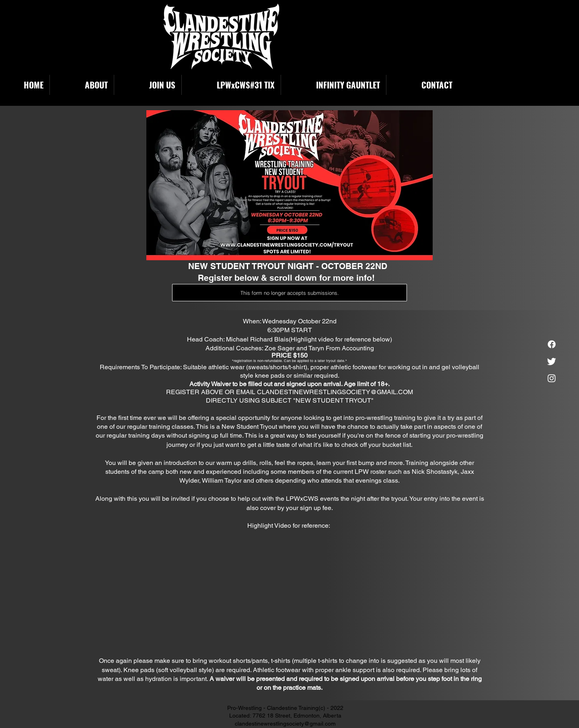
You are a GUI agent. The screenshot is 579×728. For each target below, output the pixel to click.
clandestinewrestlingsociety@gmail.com (285, 724)
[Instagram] (552, 378)
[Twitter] (552, 361)
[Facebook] (552, 344)
